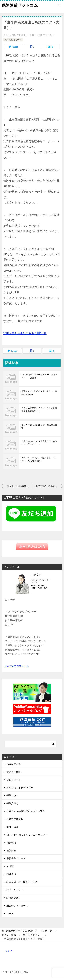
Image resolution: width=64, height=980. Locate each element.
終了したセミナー (13, 40)
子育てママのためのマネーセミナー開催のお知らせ (39, 393)
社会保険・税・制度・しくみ (22, 882)
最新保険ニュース (16, 858)
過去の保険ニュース (17, 906)
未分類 (10, 866)
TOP (19, 931)
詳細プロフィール (19, 666)
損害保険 (11, 843)
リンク (9, 951)
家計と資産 (12, 827)
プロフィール (14, 780)
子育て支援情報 (15, 819)
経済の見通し (14, 898)
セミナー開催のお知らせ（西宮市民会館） (39, 426)
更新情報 (11, 851)
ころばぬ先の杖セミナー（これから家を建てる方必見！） (39, 410)
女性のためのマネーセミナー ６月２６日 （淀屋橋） (39, 376)
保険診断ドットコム (20, 5)
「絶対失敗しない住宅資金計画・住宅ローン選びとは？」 (39, 443)
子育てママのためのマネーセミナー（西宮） (48, 486)
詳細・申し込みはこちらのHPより (25, 333)
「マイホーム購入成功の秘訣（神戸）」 (19, 486)
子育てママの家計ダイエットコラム (26, 811)
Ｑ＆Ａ (10, 913)
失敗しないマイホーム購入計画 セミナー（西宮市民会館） (39, 460)
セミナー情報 (14, 772)
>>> (7, 666)
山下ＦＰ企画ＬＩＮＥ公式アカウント (27, 835)
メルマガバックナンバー (20, 788)
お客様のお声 (14, 764)
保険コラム (12, 795)
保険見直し (12, 803)
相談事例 (11, 874)
